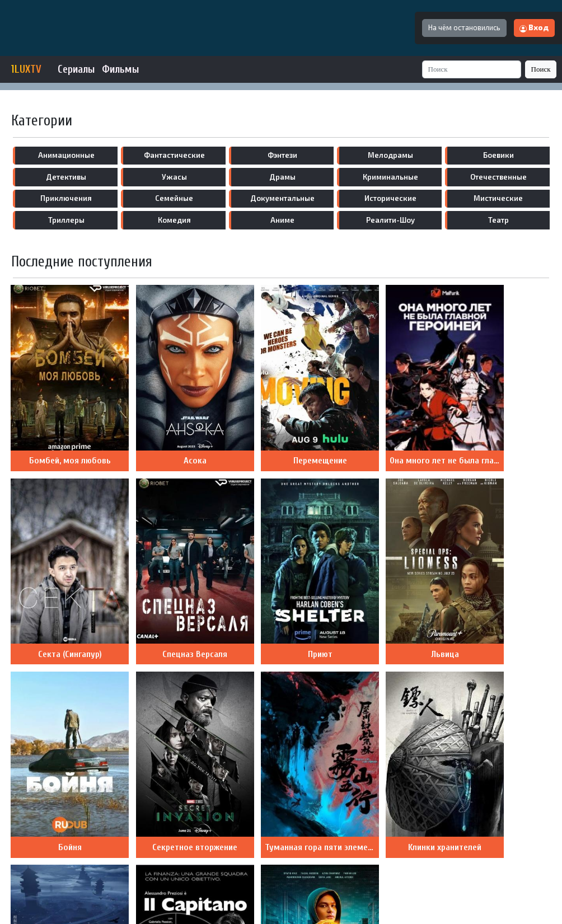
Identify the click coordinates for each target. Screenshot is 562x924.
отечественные (498, 177)
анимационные (66, 155)
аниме (282, 220)
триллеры (66, 220)
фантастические (174, 155)
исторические (390, 198)
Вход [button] (534, 27)
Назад (219, 813)
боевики (498, 155)
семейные (174, 198)
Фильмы (120, 69)
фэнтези (282, 155)
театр (498, 220)
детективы (66, 177)
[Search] (472, 69)
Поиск (541, 69)
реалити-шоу (390, 220)
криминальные (390, 177)
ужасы (174, 177)
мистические (498, 198)
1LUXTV (26, 69)
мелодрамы (390, 155)
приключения (66, 198)
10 (191, 813)
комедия (174, 220)
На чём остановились (464, 27)
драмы (282, 177)
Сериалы (76, 69)
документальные (282, 198)
